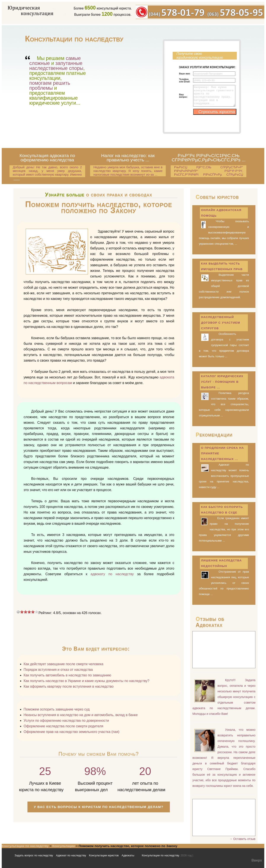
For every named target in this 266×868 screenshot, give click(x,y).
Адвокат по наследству (71, 855)
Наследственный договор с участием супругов (221, 323)
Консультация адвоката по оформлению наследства (47, 158)
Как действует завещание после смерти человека (63, 664)
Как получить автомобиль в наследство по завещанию (67, 675)
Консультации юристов (104, 855)
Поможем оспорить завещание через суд (57, 709)
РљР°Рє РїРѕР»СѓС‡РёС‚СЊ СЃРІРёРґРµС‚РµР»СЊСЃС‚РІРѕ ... (209, 158)
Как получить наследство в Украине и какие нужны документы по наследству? (86, 681)
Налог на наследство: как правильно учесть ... (128, 158)
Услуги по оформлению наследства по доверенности (66, 721)
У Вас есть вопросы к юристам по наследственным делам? (99, 807)
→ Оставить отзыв (242, 839)
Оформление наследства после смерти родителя (63, 726)
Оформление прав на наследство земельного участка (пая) (71, 732)
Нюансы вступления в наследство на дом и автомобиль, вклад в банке (81, 715)
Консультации (64, 846)
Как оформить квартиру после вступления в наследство (68, 686)
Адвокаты (128, 855)
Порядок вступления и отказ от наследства (58, 670)
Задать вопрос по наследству (34, 855)
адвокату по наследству (112, 574)
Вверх (257, 860)
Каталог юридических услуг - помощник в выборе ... (222, 382)
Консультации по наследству (25, 846)
